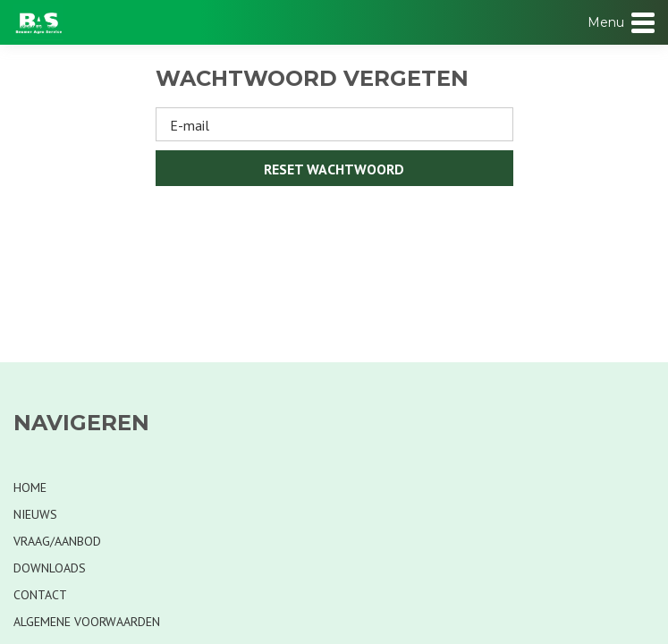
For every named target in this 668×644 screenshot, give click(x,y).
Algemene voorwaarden (87, 622)
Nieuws (35, 514)
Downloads (50, 568)
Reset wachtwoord (334, 169)
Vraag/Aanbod (57, 541)
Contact (40, 595)
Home (30, 487)
